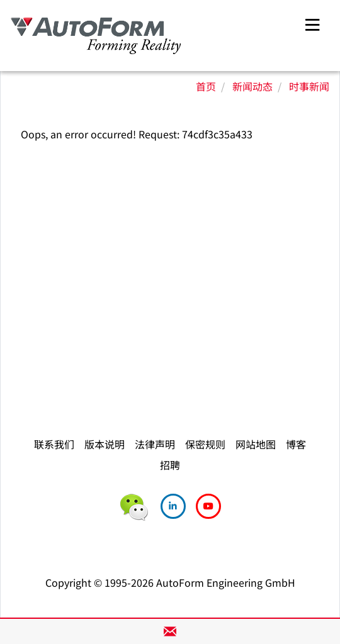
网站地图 (256, 444)
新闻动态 (252, 86)
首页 (206, 86)
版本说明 (105, 444)
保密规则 (205, 444)
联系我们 (54, 444)
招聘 (170, 465)
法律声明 (155, 444)
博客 (296, 444)
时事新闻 (309, 86)
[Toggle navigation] (312, 23)
